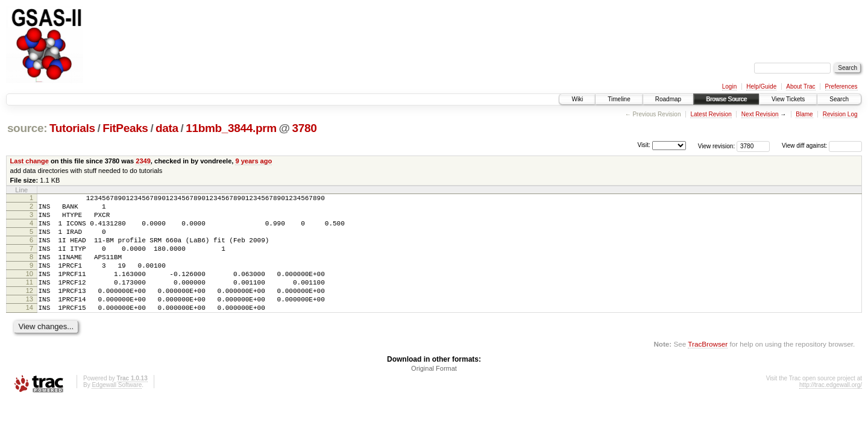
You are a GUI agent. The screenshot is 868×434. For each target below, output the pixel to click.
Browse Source (726, 99)
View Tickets (788, 99)
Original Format (434, 394)
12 (30, 310)
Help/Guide (761, 86)
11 (30, 300)
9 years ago (253, 161)
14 (30, 331)
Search (839, 99)
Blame (804, 114)
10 (30, 290)
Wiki (577, 99)
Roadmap (668, 99)
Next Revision (760, 114)
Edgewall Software (117, 410)
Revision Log (840, 114)
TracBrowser (708, 369)
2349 (143, 161)
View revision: (717, 146)
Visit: (644, 145)
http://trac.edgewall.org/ (831, 410)
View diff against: (822, 146)
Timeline (619, 99)
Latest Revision (711, 114)
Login (729, 86)
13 (30, 321)
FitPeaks (125, 128)
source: (27, 128)
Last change (30, 161)
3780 (305, 128)
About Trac (800, 86)
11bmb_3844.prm (231, 128)
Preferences (841, 86)
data (167, 128)
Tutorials (72, 128)
